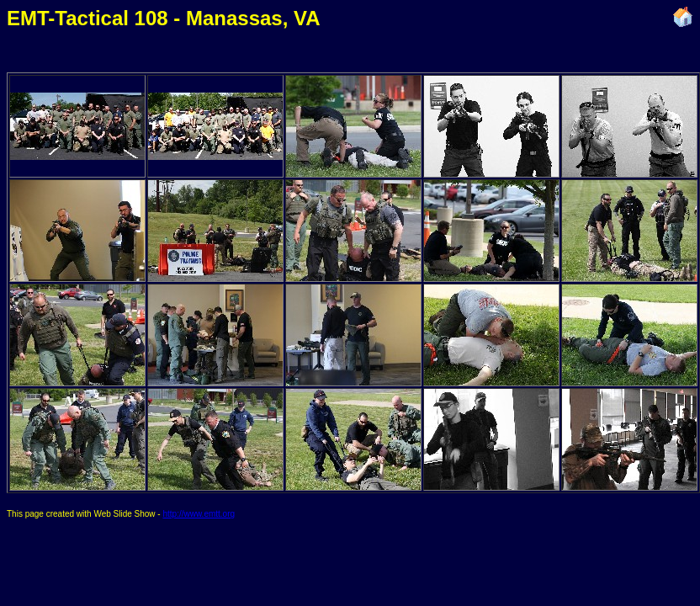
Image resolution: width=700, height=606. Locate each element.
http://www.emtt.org (199, 514)
